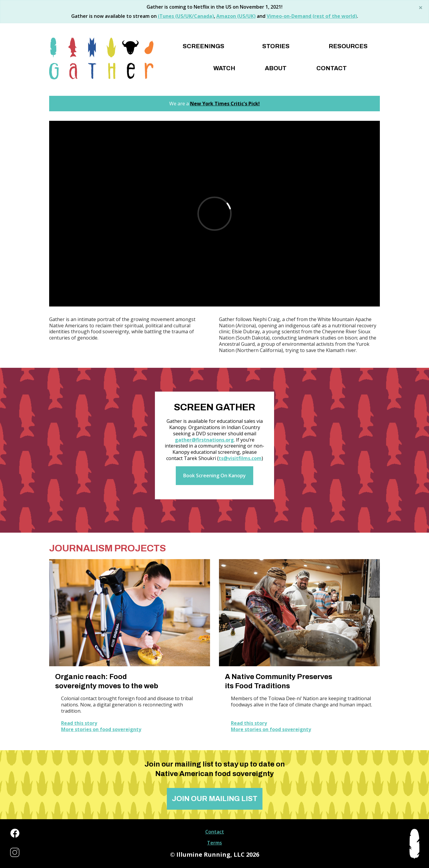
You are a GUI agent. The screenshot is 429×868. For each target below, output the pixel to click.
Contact (332, 68)
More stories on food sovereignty (101, 729)
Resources (348, 46)
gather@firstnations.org (204, 440)
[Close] (421, 7)
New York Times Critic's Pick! (225, 104)
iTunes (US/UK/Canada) (186, 16)
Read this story (79, 723)
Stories (276, 46)
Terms (214, 843)
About (276, 68)
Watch (224, 68)
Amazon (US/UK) (236, 16)
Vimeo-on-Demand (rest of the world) (312, 16)
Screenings (203, 46)
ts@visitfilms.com (240, 458)
